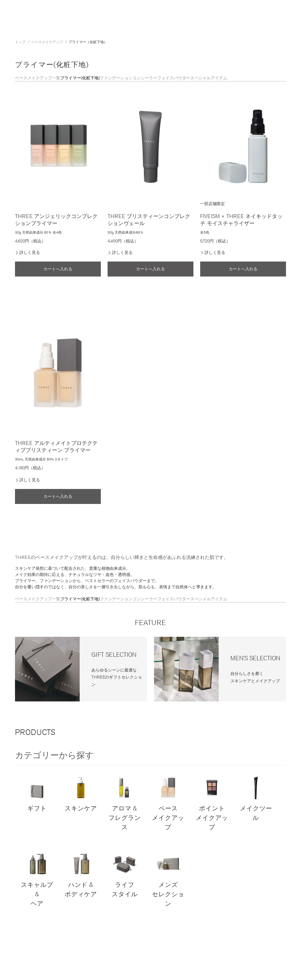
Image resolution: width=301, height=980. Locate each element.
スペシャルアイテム (209, 78)
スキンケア (81, 793)
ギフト (37, 793)
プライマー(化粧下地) (80, 78)
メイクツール (256, 798)
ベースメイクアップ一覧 (38, 78)
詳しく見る (30, 252)
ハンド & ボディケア (81, 874)
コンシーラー (145, 78)
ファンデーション (116, 78)
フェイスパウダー (174, 78)
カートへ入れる (58, 269)
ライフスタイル (124, 874)
